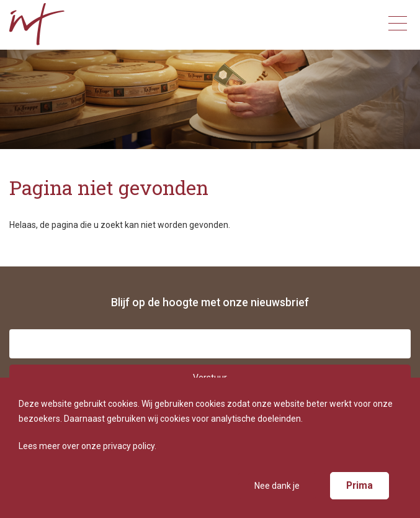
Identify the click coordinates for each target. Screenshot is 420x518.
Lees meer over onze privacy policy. (87, 446)
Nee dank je (277, 486)
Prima (360, 485)
